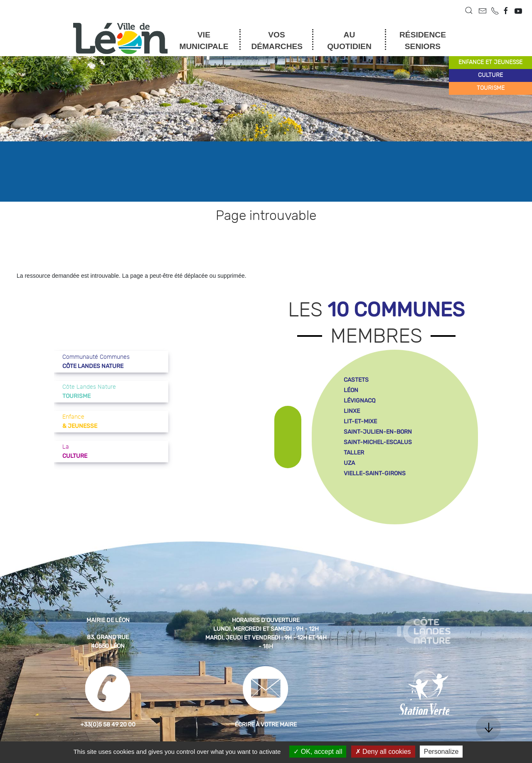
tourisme (491, 88)
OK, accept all (318, 752)
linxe (352, 411)
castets (356, 380)
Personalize (441, 752)
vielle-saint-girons (375, 473)
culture (490, 75)
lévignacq (360, 401)
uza (349, 463)
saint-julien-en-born (378, 432)
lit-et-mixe (360, 421)
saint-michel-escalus (378, 442)
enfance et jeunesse (490, 62)
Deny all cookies (383, 752)
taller (354, 453)
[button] (469, 10)
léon (351, 390)
